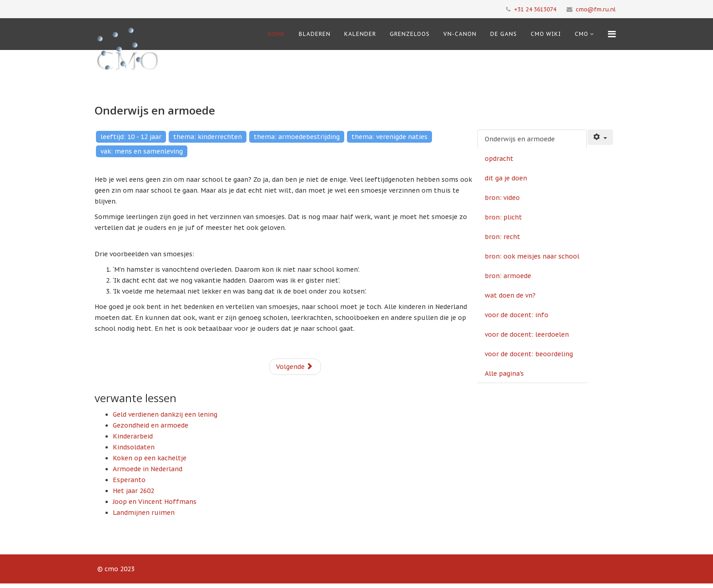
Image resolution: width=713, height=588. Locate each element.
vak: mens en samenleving (142, 151)
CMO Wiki (546, 34)
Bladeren (315, 34)
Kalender (360, 34)
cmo (582, 34)
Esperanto (129, 480)
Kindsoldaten (134, 447)
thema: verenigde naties (389, 137)
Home (276, 34)
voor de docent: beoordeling (529, 354)
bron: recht (502, 237)
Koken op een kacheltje (150, 458)
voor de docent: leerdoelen (527, 334)
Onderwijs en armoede (520, 139)
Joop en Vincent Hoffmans (155, 502)
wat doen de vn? (510, 295)
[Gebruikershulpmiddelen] (600, 137)
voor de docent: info (517, 315)
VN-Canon (460, 34)
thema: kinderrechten (208, 137)
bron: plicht (503, 217)
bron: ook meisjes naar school (532, 256)
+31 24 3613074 (535, 9)
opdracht (499, 159)
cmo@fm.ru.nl (596, 9)
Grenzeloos (410, 34)
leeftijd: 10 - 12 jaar (131, 137)
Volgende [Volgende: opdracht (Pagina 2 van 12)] (294, 367)
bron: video (502, 198)
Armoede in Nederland (148, 469)
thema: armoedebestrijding (297, 137)
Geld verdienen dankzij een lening (165, 414)
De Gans (504, 34)
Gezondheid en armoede (151, 425)
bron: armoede (508, 276)
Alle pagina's (504, 374)
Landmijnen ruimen (144, 513)
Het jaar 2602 (133, 491)
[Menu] (612, 34)
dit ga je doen (506, 178)
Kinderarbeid (133, 436)
